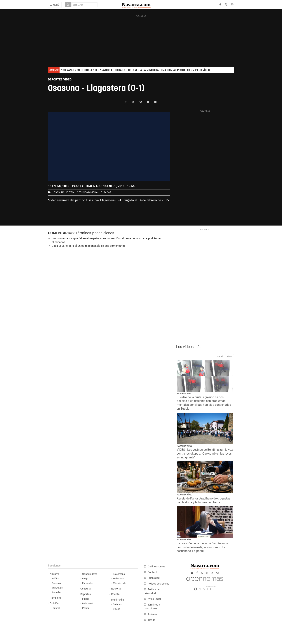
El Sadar (106, 192)
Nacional (116, 589)
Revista (115, 594)
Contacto (153, 572)
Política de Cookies (158, 584)
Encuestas (88, 583)
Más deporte (120, 583)
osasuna (59, 192)
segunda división (88, 192)
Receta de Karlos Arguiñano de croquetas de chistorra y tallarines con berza (203, 500)
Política (55, 579)
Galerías (117, 604)
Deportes (86, 594)
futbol (71, 192)
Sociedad (56, 592)
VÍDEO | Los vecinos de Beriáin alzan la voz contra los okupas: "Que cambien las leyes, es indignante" (205, 454)
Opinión (54, 603)
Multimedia (118, 600)
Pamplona (56, 598)
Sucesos (56, 583)
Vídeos (117, 609)
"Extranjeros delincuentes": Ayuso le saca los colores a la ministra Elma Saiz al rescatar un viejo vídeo (135, 70)
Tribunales (57, 588)
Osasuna (86, 589)
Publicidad (154, 578)
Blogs (85, 579)
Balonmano (119, 574)
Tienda (152, 620)
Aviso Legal (154, 599)
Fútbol (85, 599)
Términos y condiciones (95, 233)
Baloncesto (88, 603)
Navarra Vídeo (184, 394)
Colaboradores (90, 574)
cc (217, 573)
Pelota (86, 608)
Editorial (56, 608)
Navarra (54, 574)
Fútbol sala (119, 579)
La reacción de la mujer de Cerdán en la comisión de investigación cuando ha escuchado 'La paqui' (202, 547)
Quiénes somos (156, 567)
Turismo (152, 614)
